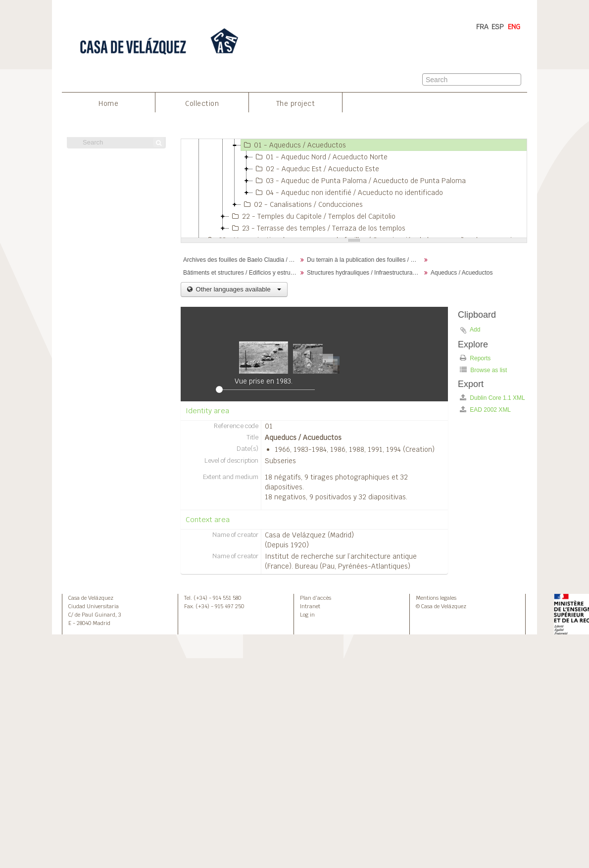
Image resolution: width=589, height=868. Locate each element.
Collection (202, 103)
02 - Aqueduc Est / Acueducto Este (316, 169)
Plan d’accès (316, 598)
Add (475, 330)
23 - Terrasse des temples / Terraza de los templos (317, 228)
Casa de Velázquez (91, 598)
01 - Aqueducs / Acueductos (294, 145)
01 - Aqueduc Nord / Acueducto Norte (320, 157)
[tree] (354, 189)
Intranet (310, 606)
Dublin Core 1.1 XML (492, 398)
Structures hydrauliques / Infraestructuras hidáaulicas (365, 273)
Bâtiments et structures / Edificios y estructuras (241, 273)
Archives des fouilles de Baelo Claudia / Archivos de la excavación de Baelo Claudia (241, 260)
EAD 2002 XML (485, 410)
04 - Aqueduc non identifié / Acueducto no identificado (348, 193)
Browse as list (483, 370)
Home (108, 103)
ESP (498, 27)
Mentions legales (436, 598)
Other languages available (238, 289)
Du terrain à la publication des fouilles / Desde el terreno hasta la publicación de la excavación (365, 260)
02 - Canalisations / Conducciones (302, 204)
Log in (307, 615)
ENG (514, 27)
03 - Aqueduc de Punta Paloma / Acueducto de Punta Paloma (359, 181)
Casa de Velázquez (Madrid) (309, 535)
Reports (475, 358)
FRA (482, 27)
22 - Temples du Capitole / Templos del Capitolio (312, 216)
